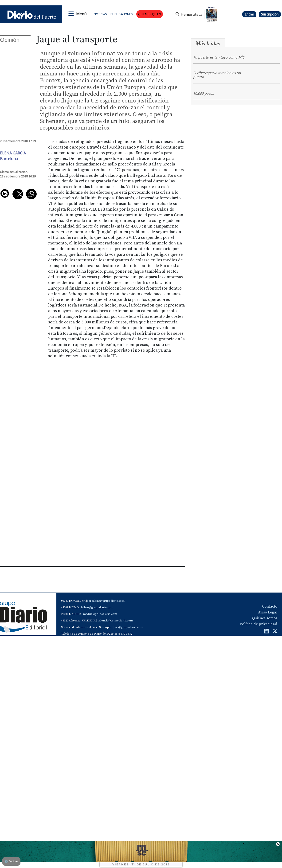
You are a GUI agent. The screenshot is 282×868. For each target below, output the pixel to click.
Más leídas (208, 43)
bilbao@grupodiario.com (97, 607)
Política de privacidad (258, 624)
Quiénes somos (265, 618)
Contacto (270, 606)
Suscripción (270, 14)
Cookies (11, 861)
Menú (81, 14)
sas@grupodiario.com (129, 627)
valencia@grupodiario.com (115, 621)
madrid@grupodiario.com (100, 614)
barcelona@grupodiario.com (106, 601)
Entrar (249, 14)
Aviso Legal (268, 612)
